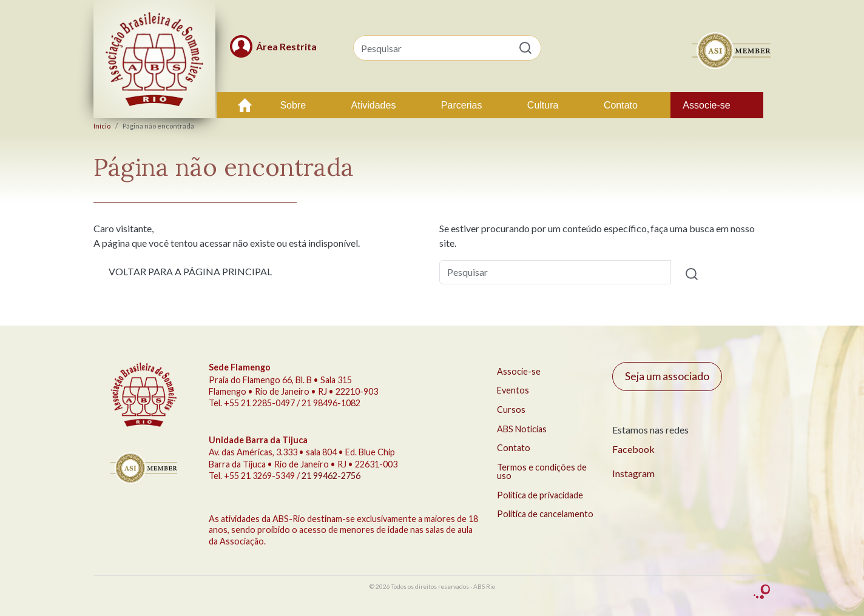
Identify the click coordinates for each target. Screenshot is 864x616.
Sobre (293, 105)
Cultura (543, 105)
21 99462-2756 (331, 476)
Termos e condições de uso (542, 471)
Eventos (513, 390)
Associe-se (706, 105)
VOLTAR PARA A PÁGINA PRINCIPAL (190, 271)
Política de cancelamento (545, 514)
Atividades (374, 105)
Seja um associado (667, 376)
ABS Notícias (522, 429)
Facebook (633, 449)
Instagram (633, 473)
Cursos (511, 410)
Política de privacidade (540, 495)
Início (245, 105)
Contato (621, 105)
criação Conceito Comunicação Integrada (762, 592)
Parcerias (462, 105)
